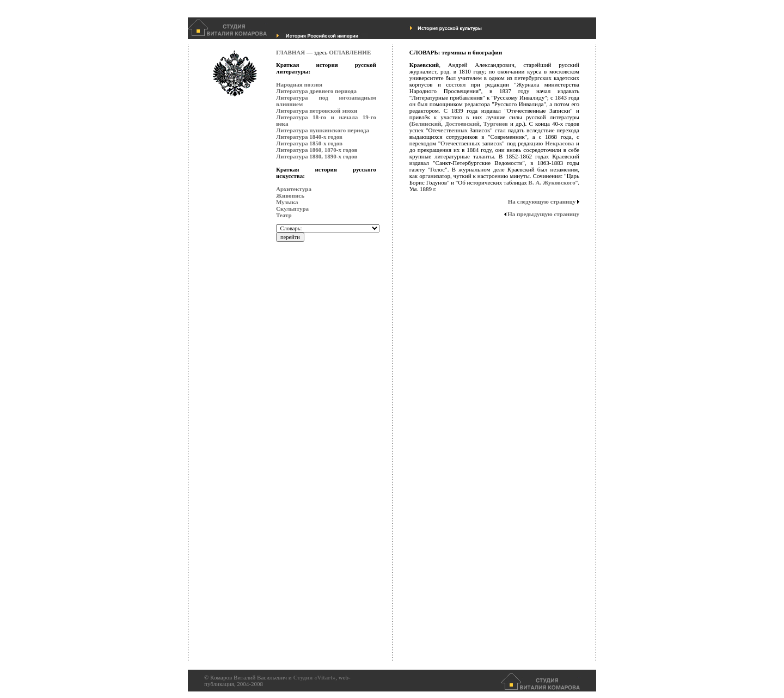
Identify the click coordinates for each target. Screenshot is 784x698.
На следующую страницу (544, 201)
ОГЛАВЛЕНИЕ (350, 52)
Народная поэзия (299, 84)
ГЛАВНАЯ (290, 52)
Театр (284, 215)
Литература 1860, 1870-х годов (317, 150)
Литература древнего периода (316, 91)
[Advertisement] (320, 498)
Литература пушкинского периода (323, 130)
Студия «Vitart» (314, 677)
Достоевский (462, 124)
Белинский (426, 124)
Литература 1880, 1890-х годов (317, 156)
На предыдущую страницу (542, 214)
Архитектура (294, 189)
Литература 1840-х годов (309, 137)
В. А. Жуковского (552, 182)
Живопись (290, 195)
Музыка (287, 202)
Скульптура (292, 209)
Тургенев (496, 124)
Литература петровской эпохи (317, 111)
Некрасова (559, 143)
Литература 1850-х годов (309, 143)
